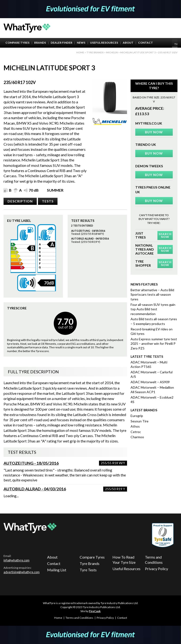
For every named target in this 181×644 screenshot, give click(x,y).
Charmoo (137, 437)
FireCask (95, 611)
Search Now (165, 235)
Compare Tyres (17, 43)
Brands (40, 43)
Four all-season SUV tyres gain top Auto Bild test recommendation (153, 309)
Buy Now (154, 132)
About (128, 43)
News (81, 43)
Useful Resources (104, 43)
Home (80, 52)
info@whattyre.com (16, 560)
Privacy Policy (156, 569)
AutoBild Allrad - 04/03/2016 (35, 489)
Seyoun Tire (140, 421)
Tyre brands (95, 52)
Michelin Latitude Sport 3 (138, 52)
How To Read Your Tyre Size (124, 560)
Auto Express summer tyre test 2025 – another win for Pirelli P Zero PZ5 (154, 344)
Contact (146, 43)
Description (20, 201)
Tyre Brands (90, 563)
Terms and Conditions (154, 560)
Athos (135, 426)
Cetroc (136, 432)
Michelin (112, 52)
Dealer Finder (62, 43)
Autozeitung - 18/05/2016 (31, 463)
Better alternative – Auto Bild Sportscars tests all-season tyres (152, 295)
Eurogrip (137, 416)
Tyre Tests (88, 570)
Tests (48, 201)
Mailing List (57, 570)
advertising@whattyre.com (22, 572)
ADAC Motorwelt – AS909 (150, 382)
